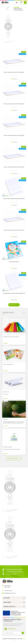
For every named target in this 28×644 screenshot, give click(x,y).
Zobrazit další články (14, 459)
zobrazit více (15, 305)
